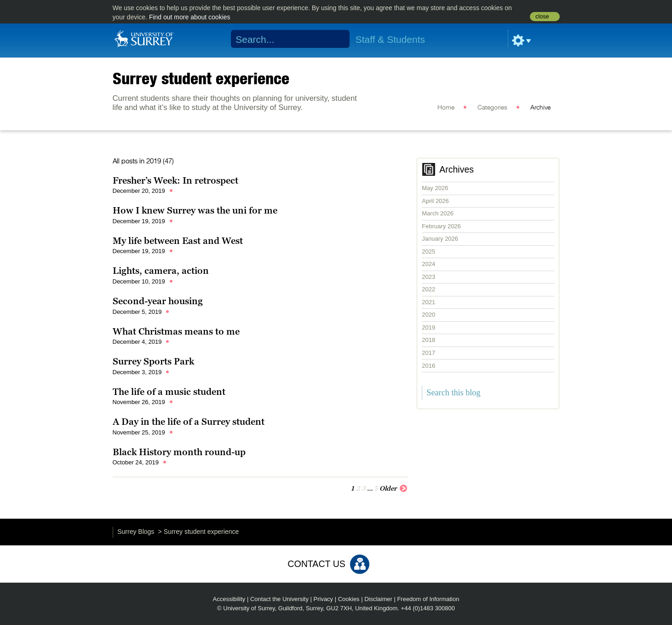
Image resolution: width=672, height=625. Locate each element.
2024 (428, 264)
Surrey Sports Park (153, 361)
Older (393, 488)
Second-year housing (158, 301)
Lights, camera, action (161, 271)
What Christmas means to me (176, 331)
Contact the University (279, 599)
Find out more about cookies (190, 17)
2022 (428, 289)
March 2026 (438, 213)
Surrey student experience (201, 78)
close (542, 17)
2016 (428, 366)
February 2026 (441, 226)
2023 (428, 277)
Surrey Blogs (136, 532)
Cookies (349, 599)
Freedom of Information (428, 599)
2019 (428, 327)
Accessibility (229, 599)
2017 (428, 353)
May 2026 (435, 188)
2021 (428, 302)
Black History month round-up (179, 452)
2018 (428, 340)
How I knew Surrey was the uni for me (195, 210)
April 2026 (435, 201)
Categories (492, 108)
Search (336, 39)
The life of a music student (169, 392)
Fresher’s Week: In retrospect (175, 180)
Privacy (324, 599)
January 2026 (440, 239)
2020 (428, 315)
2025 (428, 252)
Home (446, 108)
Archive (540, 108)
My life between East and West (178, 241)
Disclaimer (378, 599)
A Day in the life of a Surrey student (189, 422)
